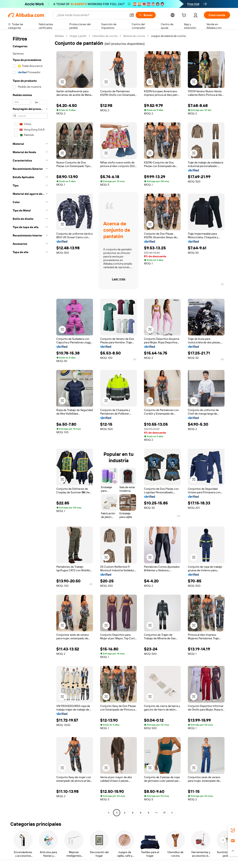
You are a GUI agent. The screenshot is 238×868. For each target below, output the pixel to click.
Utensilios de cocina (105, 36)
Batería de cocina (134, 36)
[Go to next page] (172, 813)
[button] (132, 15)
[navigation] (30, 425)
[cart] (185, 16)
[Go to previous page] (109, 813)
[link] (233, 830)
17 (164, 813)
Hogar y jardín (78, 36)
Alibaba (59, 36)
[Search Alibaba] (91, 15)
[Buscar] (146, 15)
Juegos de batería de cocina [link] (168, 36)
